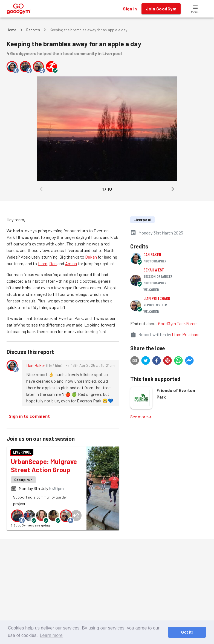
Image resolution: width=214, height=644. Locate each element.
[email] (135, 361)
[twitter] (146, 361)
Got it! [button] (187, 632)
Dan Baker (36, 365)
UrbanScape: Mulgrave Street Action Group (44, 466)
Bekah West (154, 270)
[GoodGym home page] (19, 8)
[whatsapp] (178, 361)
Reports (33, 30)
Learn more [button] (51, 635)
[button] (195, 9)
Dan (53, 263)
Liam (43, 263)
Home (11, 30)
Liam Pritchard (157, 298)
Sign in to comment (29, 416)
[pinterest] (167, 361)
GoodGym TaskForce (177, 323)
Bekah (91, 257)
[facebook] (157, 361)
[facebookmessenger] (189, 361)
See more (141, 417)
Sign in (130, 9)
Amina (71, 263)
